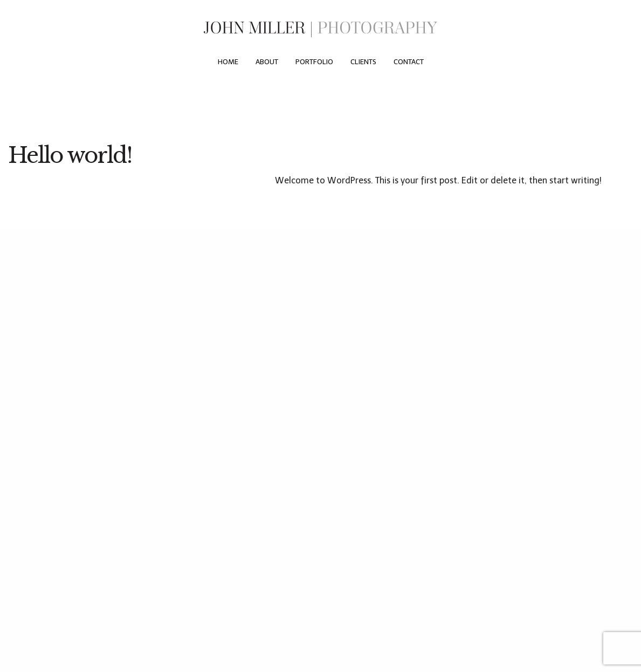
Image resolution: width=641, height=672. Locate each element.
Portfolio (314, 62)
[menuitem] (228, 62)
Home (228, 62)
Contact (409, 62)
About (267, 62)
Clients (363, 62)
